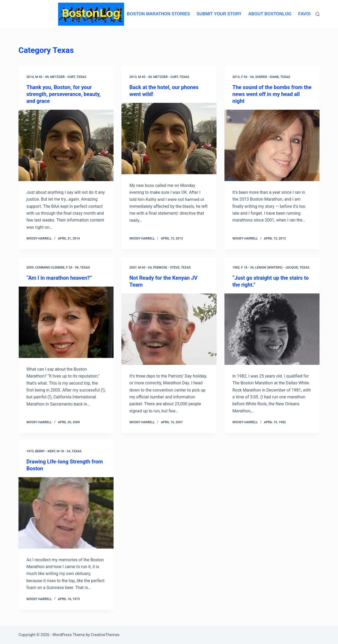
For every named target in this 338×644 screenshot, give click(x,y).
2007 (133, 268)
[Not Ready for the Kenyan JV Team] (169, 329)
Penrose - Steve (166, 268)
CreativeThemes (105, 635)
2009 (30, 268)
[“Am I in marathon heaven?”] (66, 322)
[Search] (318, 14)
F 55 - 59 (72, 268)
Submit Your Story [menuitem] (219, 14)
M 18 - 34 (64, 451)
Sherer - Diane (267, 77)
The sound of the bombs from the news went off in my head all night (272, 94)
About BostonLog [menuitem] (270, 14)
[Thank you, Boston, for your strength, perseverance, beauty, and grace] (66, 145)
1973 (30, 451)
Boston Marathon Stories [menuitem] (158, 14)
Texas (81, 77)
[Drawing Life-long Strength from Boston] (66, 513)
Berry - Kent (45, 451)
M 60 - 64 (145, 268)
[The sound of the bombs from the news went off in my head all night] (272, 145)
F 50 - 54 (247, 77)
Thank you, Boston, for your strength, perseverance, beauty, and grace (64, 94)
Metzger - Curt (63, 77)
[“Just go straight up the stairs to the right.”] (272, 329)
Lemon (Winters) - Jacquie (277, 268)
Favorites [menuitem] (310, 14)
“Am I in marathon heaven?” (59, 278)
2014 (30, 77)
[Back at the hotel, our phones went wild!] (169, 139)
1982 (236, 268)
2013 (133, 77)
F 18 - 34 (247, 268)
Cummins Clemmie (50, 268)
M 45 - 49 (42, 77)
